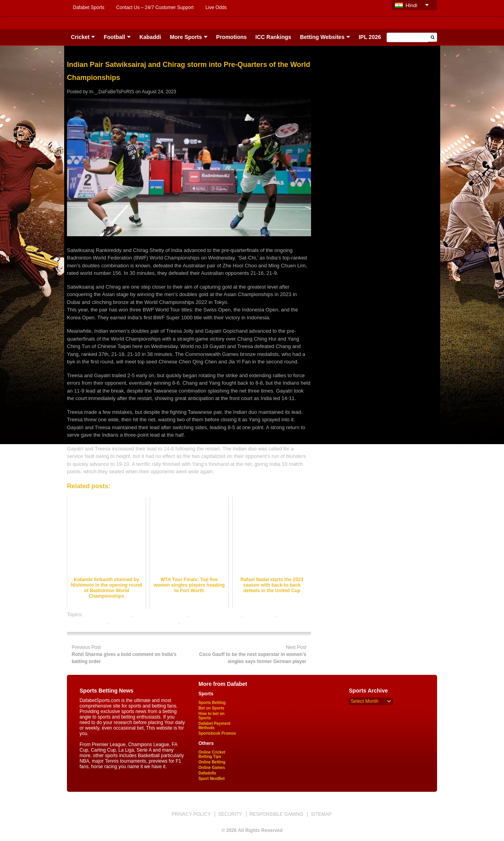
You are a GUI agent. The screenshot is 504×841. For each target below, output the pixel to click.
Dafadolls (207, 773)
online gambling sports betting (145, 622)
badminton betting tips (216, 614)
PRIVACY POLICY (191, 814)
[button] (433, 37)
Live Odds (216, 7)
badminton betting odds (161, 614)
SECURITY (230, 814)
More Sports (186, 37)
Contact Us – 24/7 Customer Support (155, 7)
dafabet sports (260, 614)
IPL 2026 (370, 37)
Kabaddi (150, 37)
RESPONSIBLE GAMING (277, 814)
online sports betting (204, 622)
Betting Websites (322, 37)
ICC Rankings (273, 37)
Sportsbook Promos (217, 733)
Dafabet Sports (89, 7)
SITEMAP (321, 814)
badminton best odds (108, 614)
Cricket (80, 37)
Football (114, 37)
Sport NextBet (212, 779)
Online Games (212, 768)
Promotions (232, 37)
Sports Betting (212, 703)
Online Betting (212, 762)
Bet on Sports (211, 708)
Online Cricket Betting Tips (212, 754)
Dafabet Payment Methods (214, 726)
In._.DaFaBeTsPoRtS (112, 92)
